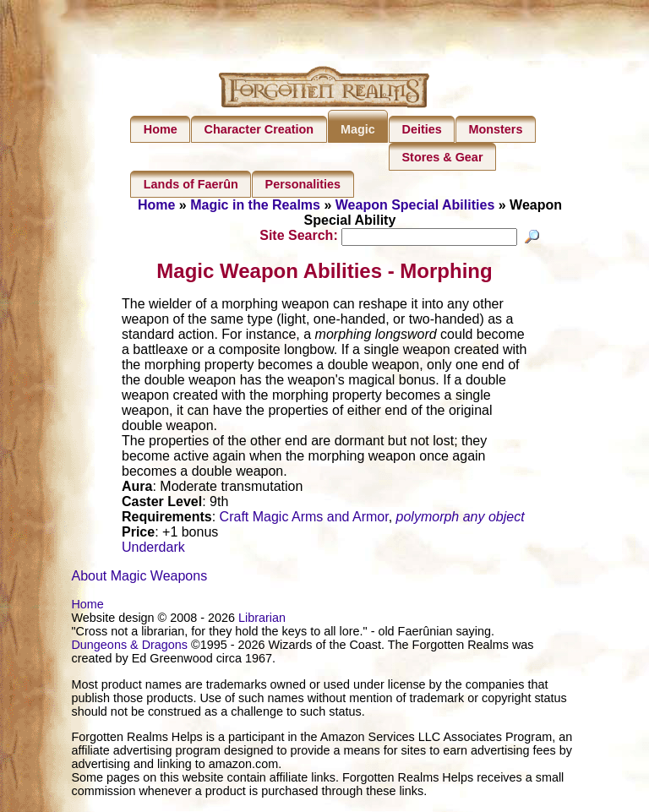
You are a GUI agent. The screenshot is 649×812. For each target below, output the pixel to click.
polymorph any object (461, 519)
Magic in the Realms (255, 205)
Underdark (153, 550)
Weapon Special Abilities (415, 205)
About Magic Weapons (139, 578)
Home (161, 129)
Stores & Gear (443, 157)
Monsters (495, 129)
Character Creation (259, 129)
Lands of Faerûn (191, 184)
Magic (358, 129)
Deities (422, 129)
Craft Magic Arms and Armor (304, 519)
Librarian (262, 620)
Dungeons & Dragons (129, 647)
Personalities (303, 184)
